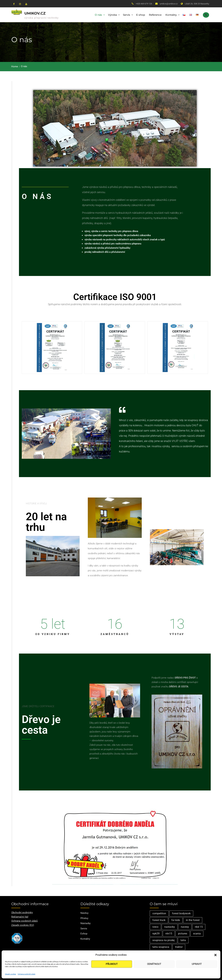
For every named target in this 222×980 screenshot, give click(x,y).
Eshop (84, 934)
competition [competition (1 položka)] (159, 913)
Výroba (112, 15)
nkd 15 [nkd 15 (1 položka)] (199, 927)
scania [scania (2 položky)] (197, 934)
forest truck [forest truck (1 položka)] (159, 920)
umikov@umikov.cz (169, 4)
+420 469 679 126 (144, 4)
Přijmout (112, 964)
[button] (215, 955)
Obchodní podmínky (22, 913)
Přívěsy (84, 918)
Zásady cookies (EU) (23, 925)
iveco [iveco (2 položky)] (155, 927)
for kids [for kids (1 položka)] (176, 920)
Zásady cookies (10, 974)
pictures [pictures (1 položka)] (183, 934)
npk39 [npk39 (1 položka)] (156, 934)
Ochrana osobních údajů (26, 974)
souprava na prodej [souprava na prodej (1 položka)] (163, 940)
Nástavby (85, 923)
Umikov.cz (35, 13)
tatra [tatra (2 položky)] (183, 940)
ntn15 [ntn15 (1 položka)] (169, 934)
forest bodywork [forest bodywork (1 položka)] (181, 913)
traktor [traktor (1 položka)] (179, 947)
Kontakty (171, 15)
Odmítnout (154, 964)
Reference (155, 15)
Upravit (197, 964)
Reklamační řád (20, 917)
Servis (127, 15)
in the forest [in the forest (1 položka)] (193, 920)
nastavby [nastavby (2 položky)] (170, 927)
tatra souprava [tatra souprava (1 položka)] (161, 947)
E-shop (141, 15)
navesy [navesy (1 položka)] (185, 927)
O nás (98, 15)
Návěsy (84, 913)
